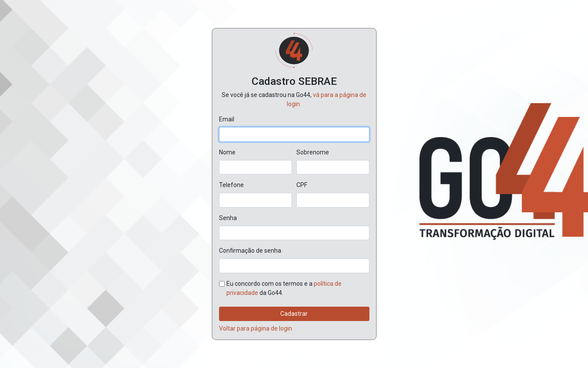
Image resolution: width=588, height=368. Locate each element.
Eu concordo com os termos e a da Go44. (284, 288)
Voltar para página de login (256, 328)
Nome (227, 152)
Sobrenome (313, 152)
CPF (302, 185)
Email (227, 119)
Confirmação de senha (250, 251)
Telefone (231, 185)
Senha (228, 218)
